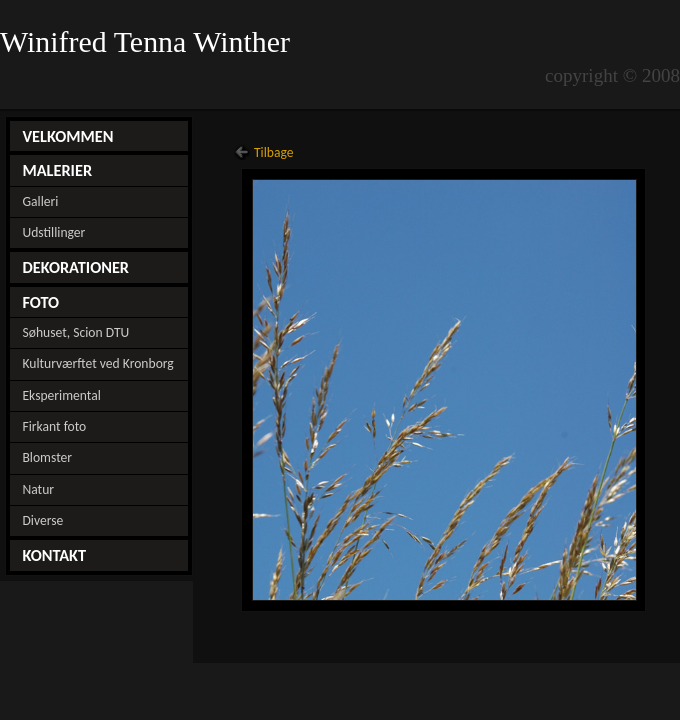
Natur (38, 489)
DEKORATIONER (75, 267)
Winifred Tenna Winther (149, 42)
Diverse (42, 520)
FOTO (40, 302)
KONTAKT (54, 555)
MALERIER (57, 170)
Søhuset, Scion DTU (75, 332)
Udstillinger (53, 232)
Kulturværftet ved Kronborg (97, 363)
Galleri (40, 201)
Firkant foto (54, 426)
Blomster (47, 457)
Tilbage (274, 152)
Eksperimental (61, 395)
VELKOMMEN (67, 136)
